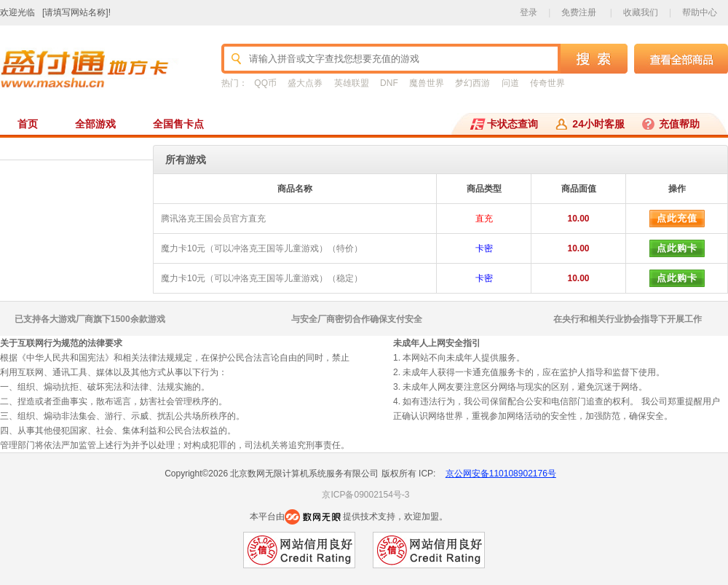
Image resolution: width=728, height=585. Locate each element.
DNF (389, 83)
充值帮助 (679, 124)
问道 (510, 83)
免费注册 (579, 12)
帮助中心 (700, 12)
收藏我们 (641, 12)
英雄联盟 (352, 83)
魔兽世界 (427, 83)
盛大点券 (305, 83)
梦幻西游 (472, 83)
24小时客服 (598, 124)
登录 (529, 12)
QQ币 (265, 83)
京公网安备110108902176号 (501, 474)
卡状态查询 (513, 124)
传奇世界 (547, 83)
